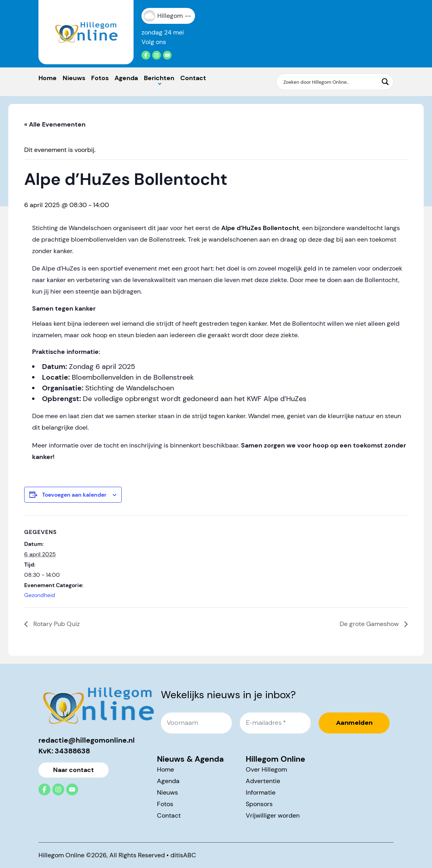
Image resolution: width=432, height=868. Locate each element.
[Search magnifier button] (385, 82)
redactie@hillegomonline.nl (87, 740)
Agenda (126, 78)
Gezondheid (40, 595)
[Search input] (330, 82)
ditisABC (183, 855)
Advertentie (263, 781)
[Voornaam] (196, 723)
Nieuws (74, 78)
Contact (193, 78)
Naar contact (74, 770)
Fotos (100, 78)
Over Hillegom (266, 769)
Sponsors (259, 804)
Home (48, 78)
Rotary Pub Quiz (56, 624)
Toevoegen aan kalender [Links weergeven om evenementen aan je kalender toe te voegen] (74, 495)
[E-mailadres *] (275, 723)
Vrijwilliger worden (273, 815)
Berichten (159, 78)
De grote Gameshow (370, 624)
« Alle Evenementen (55, 124)
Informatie (261, 792)
